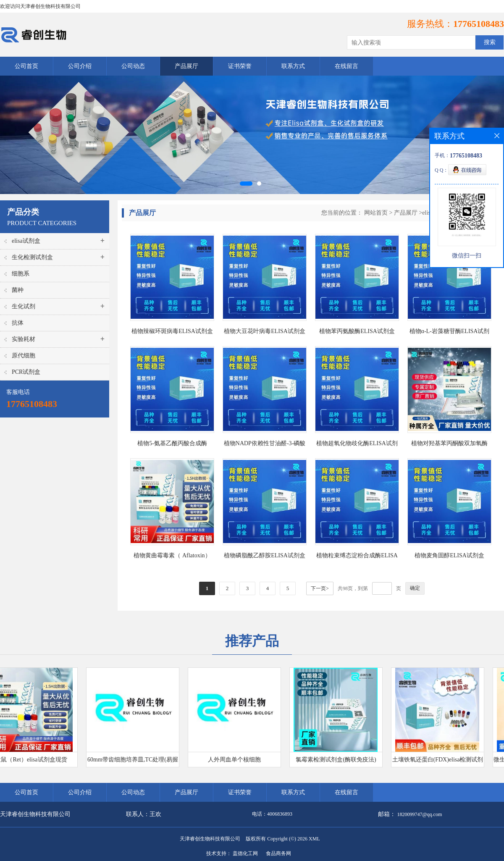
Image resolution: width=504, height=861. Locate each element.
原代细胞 (24, 356)
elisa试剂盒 (26, 241)
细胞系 (21, 274)
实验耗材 (24, 339)
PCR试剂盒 (26, 372)
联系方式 (293, 66)
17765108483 (479, 24)
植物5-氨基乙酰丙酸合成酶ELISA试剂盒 (172, 445)
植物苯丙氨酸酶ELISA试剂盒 (357, 331)
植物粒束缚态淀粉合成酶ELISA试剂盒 (357, 557)
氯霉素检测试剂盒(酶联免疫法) (338, 760)
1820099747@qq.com (420, 814)
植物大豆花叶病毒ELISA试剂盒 (265, 331)
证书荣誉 (240, 66)
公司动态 (133, 66)
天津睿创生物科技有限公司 (210, 839)
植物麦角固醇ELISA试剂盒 (449, 555)
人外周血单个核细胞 (236, 760)
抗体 (18, 323)
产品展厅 (186, 66)
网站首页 (376, 213)
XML (314, 839)
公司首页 (26, 66)
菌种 (18, 290)
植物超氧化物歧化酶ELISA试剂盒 (357, 445)
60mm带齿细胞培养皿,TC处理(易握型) (135, 762)
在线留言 (346, 66)
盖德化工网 (245, 853)
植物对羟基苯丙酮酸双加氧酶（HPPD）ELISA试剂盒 (449, 445)
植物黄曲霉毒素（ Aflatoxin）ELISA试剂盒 (172, 557)
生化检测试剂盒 (32, 257)
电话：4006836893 (272, 814)
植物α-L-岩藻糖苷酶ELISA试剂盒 (450, 333)
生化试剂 (24, 306)
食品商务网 (278, 853)
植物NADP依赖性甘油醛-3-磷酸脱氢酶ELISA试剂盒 (265, 445)
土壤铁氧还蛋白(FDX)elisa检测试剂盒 (440, 762)
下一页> (320, 588)
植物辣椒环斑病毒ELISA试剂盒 (172, 331)
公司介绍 (80, 66)
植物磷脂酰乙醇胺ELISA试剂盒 (265, 555)
